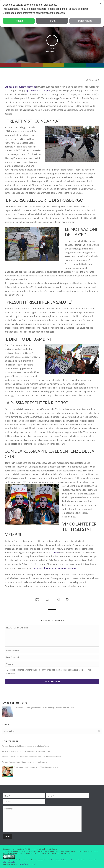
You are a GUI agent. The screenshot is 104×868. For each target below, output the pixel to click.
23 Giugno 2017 (52, 52)
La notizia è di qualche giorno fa (20, 87)
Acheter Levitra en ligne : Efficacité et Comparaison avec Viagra (27, 751)
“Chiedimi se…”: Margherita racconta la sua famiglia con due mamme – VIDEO (46, 708)
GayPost (53, 48)
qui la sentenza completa (39, 90)
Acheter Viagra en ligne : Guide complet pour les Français (24, 762)
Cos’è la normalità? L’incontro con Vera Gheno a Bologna (36, 767)
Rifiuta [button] (52, 21)
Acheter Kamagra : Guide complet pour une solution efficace (26, 746)
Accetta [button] (19, 21)
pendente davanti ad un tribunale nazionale (55, 568)
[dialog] (52, 13)
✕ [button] (100, 4)
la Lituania (54, 553)
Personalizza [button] (85, 21)
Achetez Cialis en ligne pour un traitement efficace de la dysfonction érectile (32, 757)
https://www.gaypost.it (28, 864)
